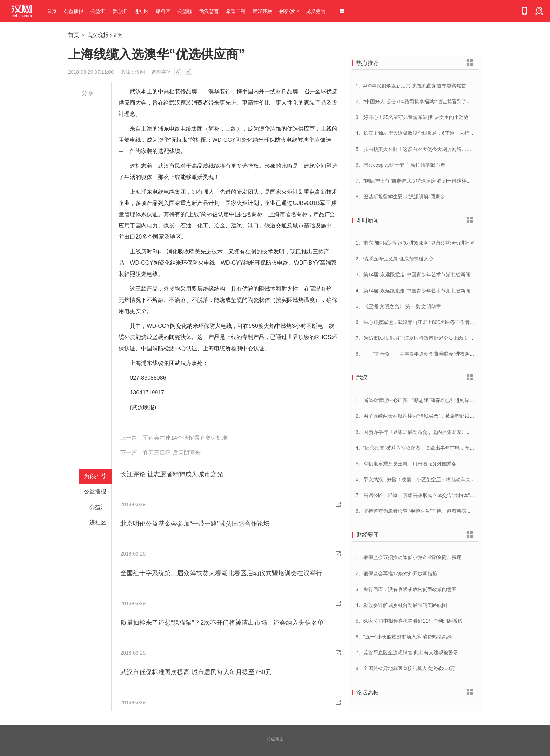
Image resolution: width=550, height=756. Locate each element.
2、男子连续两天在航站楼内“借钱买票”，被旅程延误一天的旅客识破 (430, 416)
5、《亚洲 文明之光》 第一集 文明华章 (398, 306)
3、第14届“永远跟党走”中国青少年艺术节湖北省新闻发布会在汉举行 (430, 274)
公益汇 (98, 11)
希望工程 (236, 11)
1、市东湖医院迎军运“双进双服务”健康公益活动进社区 (415, 243)
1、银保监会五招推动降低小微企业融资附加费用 (409, 557)
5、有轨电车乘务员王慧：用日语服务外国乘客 (406, 464)
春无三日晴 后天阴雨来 (172, 453)
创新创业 (289, 11)
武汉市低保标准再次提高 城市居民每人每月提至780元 (196, 672)
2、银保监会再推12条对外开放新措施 (397, 573)
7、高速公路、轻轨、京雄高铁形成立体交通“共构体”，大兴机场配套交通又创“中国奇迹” (451, 495)
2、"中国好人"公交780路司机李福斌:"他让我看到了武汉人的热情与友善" (434, 101)
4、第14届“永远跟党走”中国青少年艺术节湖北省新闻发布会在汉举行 (430, 291)
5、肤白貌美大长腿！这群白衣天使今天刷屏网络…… (414, 149)
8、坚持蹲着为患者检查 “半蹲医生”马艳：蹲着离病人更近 (418, 511)
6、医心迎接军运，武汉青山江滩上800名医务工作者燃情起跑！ (425, 322)
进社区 (141, 11)
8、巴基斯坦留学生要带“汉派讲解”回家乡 (400, 197)
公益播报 (74, 11)
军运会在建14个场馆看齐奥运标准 (185, 438)
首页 (52, 11)
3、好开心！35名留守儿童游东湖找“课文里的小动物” (413, 117)
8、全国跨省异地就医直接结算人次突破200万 (405, 668)
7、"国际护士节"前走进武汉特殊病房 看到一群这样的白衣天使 (423, 181)
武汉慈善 (209, 11)
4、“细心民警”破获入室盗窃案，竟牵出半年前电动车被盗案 (420, 448)
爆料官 (163, 11)
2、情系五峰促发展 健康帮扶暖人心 (395, 259)
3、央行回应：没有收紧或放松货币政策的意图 (406, 589)
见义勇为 (316, 11)
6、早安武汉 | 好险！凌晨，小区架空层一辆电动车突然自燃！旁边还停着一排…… (445, 479)
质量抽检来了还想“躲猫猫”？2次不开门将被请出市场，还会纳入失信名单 (222, 623)
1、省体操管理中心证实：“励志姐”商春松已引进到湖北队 (418, 400)
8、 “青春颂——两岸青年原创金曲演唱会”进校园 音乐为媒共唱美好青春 (438, 354)
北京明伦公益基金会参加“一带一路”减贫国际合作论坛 (195, 524)
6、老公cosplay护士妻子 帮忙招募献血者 (400, 165)
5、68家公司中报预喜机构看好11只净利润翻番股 (409, 621)
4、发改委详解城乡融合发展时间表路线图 (401, 605)
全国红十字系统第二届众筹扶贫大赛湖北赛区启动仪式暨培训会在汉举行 (221, 573)
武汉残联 (262, 11)
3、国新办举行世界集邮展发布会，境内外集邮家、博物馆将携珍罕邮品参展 (438, 432)
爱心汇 (120, 11)
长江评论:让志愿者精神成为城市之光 (172, 474)
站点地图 (275, 739)
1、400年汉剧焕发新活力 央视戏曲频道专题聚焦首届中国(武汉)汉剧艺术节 (437, 86)
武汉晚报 (98, 35)
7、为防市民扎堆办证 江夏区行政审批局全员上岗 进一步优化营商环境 (432, 338)
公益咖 (185, 11)
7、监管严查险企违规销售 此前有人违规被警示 (407, 652)
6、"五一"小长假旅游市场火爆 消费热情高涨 (404, 637)
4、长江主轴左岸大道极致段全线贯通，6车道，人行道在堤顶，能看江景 (435, 133)
